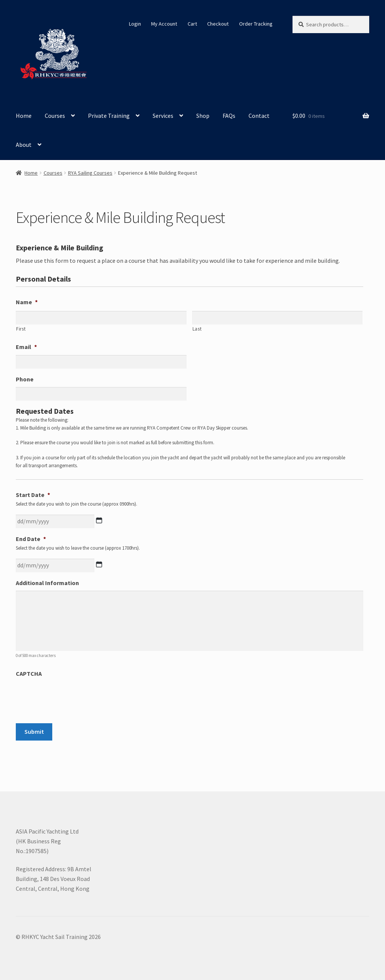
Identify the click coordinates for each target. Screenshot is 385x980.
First (21, 329)
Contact (259, 116)
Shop (203, 116)
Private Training (109, 116)
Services (163, 116)
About (24, 145)
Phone (25, 379)
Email (26, 347)
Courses (55, 116)
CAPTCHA (29, 674)
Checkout (218, 24)
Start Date (33, 495)
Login (135, 24)
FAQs (229, 116)
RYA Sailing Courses (90, 173)
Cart (192, 24)
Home (24, 116)
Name (27, 302)
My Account (164, 24)
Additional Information (47, 583)
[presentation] (73, 697)
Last (197, 329)
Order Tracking (256, 24)
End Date (31, 539)
